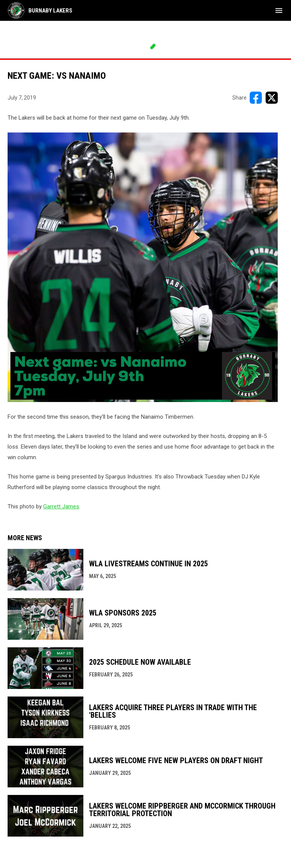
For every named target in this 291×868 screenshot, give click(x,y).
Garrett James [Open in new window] (61, 506)
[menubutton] (279, 11)
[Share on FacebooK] (256, 98)
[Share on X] (272, 98)
